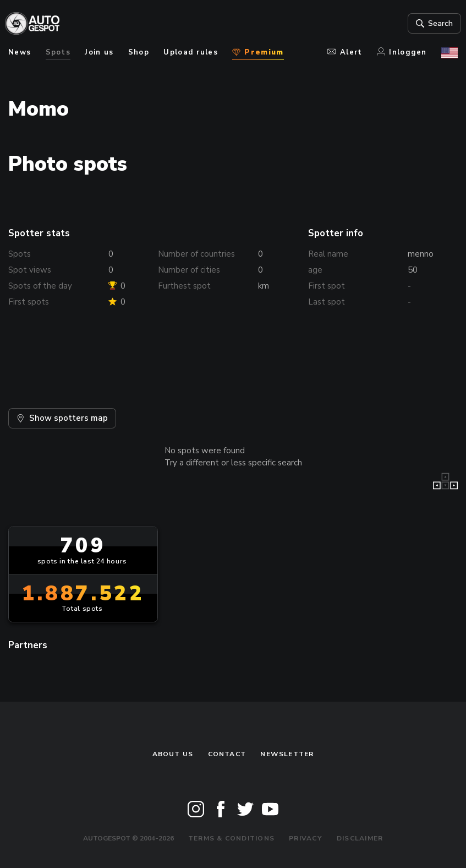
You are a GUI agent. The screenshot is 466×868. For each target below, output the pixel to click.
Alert (345, 52)
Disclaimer (360, 838)
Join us (99, 52)
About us (173, 754)
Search (430, 24)
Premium (258, 52)
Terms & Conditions (231, 838)
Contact (227, 754)
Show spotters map (62, 418)
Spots (58, 52)
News (20, 52)
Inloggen (402, 52)
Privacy (306, 838)
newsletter (287, 754)
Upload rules (191, 52)
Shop (139, 52)
